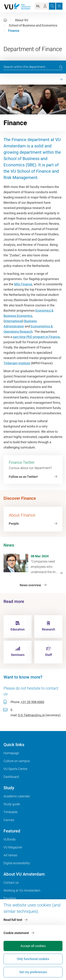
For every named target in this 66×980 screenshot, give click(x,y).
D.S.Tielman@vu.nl (31, 715)
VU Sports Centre (15, 769)
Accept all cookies (33, 946)
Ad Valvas (10, 855)
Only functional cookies (33, 959)
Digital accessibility (17, 863)
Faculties (10, 898)
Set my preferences (33, 972)
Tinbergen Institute (17, 363)
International (13, 321)
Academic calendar (17, 796)
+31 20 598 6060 (32, 702)
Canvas (9, 820)
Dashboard (11, 777)
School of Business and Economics (33, 25)
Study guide (12, 804)
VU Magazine (13, 847)
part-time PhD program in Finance (36, 337)
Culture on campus (17, 761)
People (14, 524)
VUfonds (10, 839)
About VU (22, 20)
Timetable (10, 812)
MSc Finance (23, 284)
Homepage (11, 753)
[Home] (5, 20)
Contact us (11, 883)
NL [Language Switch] (38, 6)
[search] (61, 67)
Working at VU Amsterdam (22, 890)
